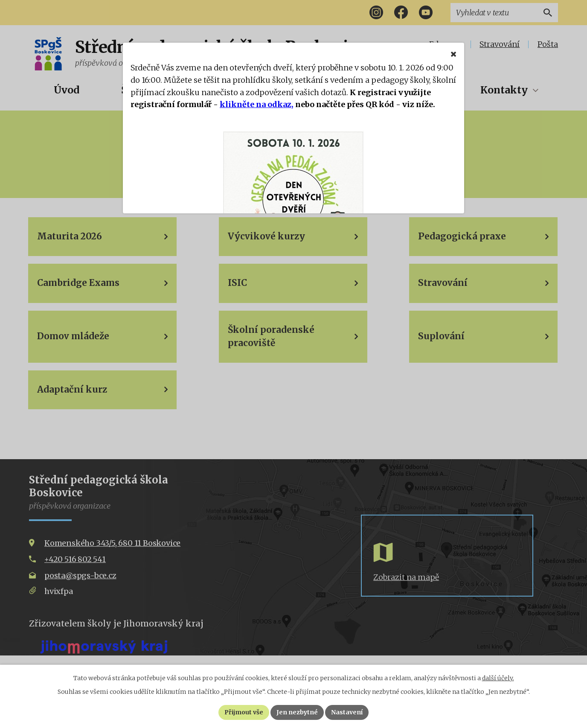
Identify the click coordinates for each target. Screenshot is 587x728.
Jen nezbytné (297, 712)
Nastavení (347, 712)
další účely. (498, 678)
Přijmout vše (244, 712)
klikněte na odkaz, (257, 104)
